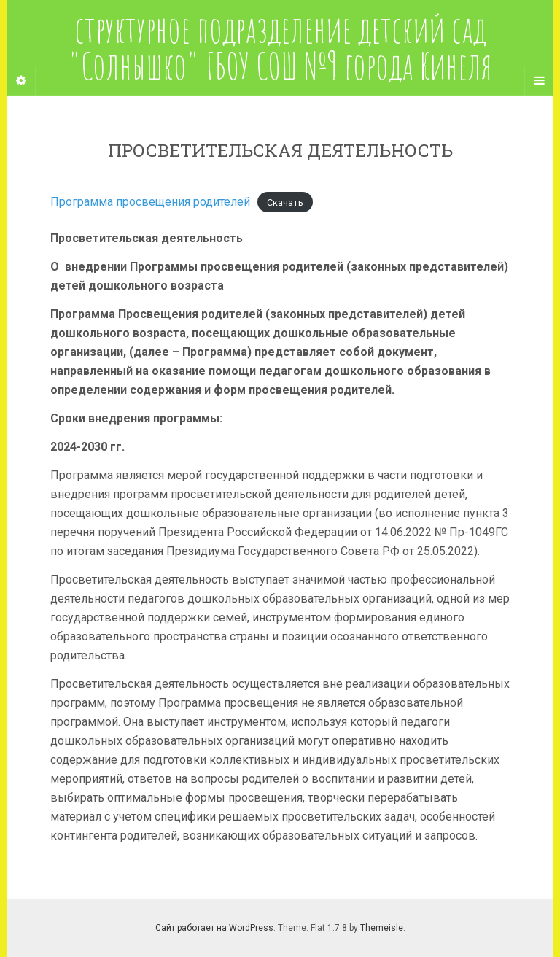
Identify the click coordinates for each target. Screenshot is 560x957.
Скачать (285, 202)
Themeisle (382, 928)
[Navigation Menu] (539, 81)
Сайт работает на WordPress (214, 928)
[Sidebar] (21, 81)
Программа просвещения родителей (150, 202)
